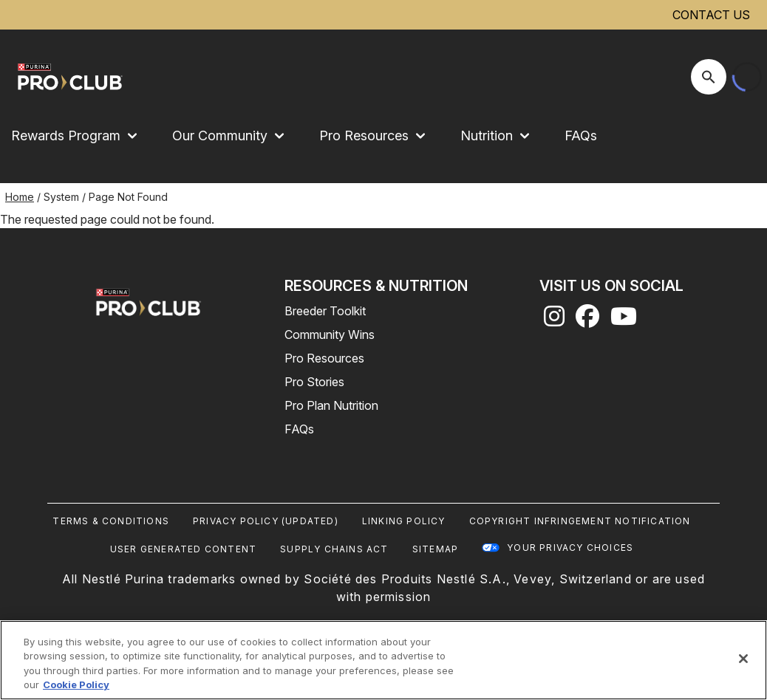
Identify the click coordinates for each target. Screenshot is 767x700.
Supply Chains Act (334, 549)
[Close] (743, 659)
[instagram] (554, 320)
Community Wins (330, 334)
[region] (383, 660)
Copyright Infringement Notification (580, 521)
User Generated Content (183, 549)
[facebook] (587, 320)
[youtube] (624, 320)
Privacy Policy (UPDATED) (266, 521)
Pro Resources (324, 358)
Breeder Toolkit (325, 311)
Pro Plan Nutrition (331, 405)
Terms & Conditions (111, 521)
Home (20, 197)
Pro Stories (314, 382)
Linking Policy (404, 521)
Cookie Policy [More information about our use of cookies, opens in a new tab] (76, 684)
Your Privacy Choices (570, 548)
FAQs (581, 135)
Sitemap (435, 549)
